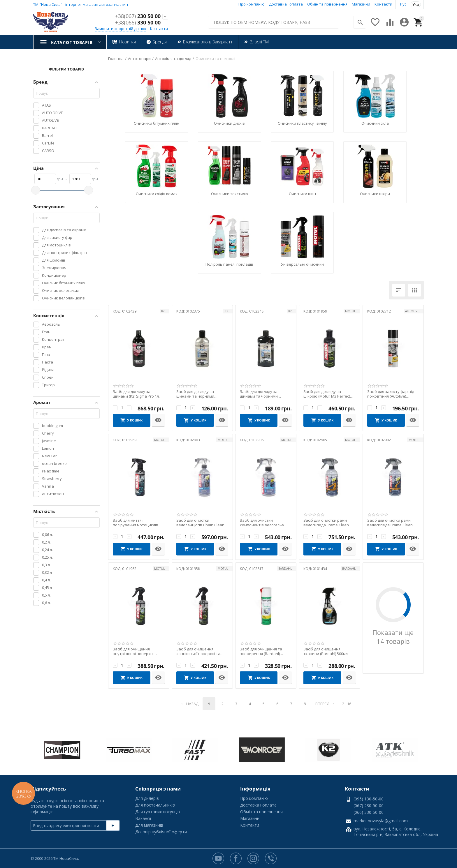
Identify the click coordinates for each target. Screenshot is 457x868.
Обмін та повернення (327, 4)
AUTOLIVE (412, 311)
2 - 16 (347, 704)
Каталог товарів (72, 42)
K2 (163, 311)
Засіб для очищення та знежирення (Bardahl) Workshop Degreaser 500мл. (265, 651)
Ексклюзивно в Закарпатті (208, 42)
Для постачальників (155, 805)
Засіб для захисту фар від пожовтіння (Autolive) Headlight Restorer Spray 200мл (391, 394)
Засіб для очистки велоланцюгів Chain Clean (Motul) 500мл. (200, 523)
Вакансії (143, 818)
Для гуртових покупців (158, 812)
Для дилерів (147, 798)
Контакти (383, 4)
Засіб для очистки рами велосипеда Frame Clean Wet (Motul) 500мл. (390, 523)
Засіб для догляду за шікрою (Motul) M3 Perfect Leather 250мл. (327, 394)
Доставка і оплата (286, 4)
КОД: (117, 311)
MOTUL (350, 311)
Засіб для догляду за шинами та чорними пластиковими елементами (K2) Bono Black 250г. (202, 394)
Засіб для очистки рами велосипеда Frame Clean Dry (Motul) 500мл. (326, 523)
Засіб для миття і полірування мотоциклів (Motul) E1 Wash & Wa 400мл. (138, 523)
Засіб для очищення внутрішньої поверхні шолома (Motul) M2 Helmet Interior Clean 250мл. (136, 651)
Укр (416, 4)
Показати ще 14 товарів (393, 637)
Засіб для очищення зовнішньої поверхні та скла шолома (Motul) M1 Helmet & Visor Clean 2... (198, 651)
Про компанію (252, 4)
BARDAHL (285, 569)
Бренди (159, 42)
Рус (403, 4)
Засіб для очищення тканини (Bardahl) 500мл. (326, 651)
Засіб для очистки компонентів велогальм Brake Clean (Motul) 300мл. (263, 523)
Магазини (361, 4)
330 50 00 (138, 23)
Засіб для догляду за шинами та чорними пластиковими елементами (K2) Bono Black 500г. (265, 394)
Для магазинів (149, 825)
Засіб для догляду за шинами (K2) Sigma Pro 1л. (136, 394)
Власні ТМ (259, 42)
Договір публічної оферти (161, 832)
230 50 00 (138, 16)
